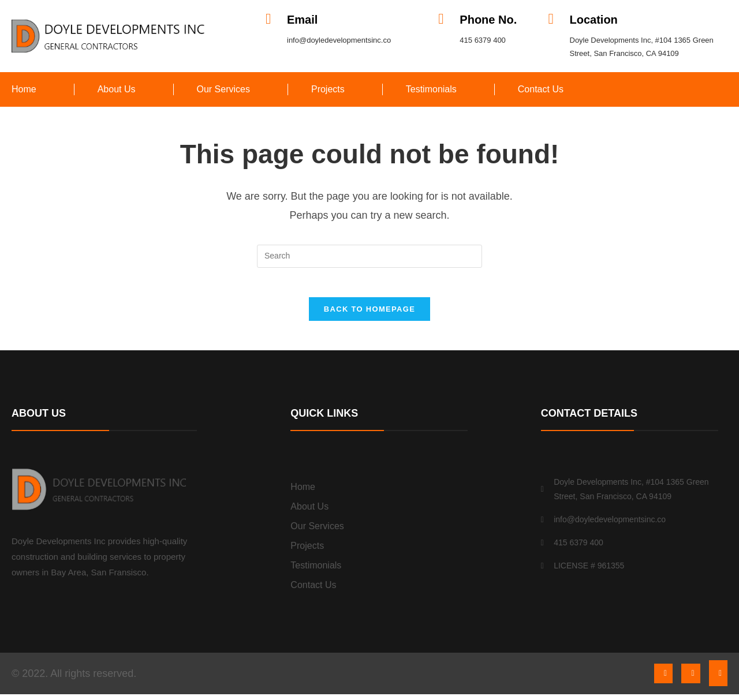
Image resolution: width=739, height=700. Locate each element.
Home (24, 89)
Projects (328, 89)
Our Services (223, 89)
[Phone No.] (441, 19)
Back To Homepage (369, 315)
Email (302, 20)
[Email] (268, 19)
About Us (117, 89)
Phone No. (488, 20)
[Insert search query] (369, 256)
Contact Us (541, 89)
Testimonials (431, 89)
